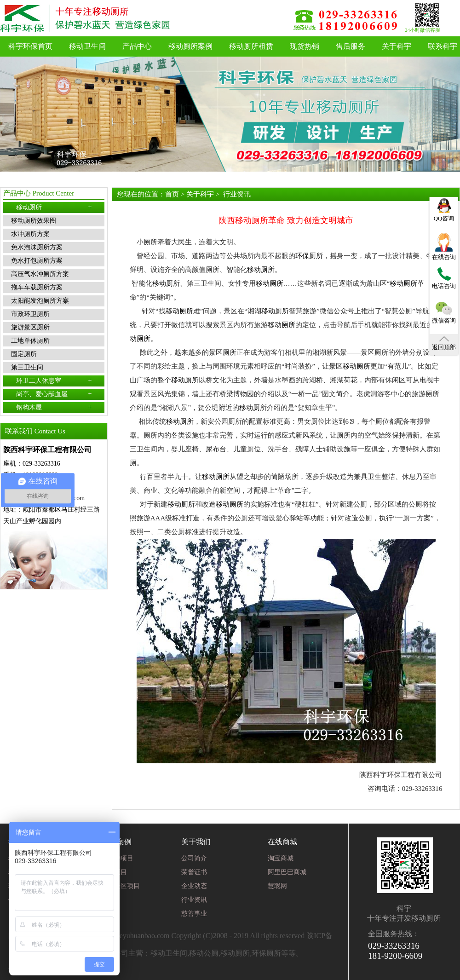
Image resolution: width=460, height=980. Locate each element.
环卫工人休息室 (54, 380)
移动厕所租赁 (251, 46)
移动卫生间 (87, 46)
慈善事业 (194, 914)
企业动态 (194, 886)
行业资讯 (237, 194)
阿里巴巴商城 (287, 872)
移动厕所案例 (190, 46)
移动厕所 (54, 207)
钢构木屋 (54, 407)
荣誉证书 (194, 872)
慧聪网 (277, 886)
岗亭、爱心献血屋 (54, 394)
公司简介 (194, 858)
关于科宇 (397, 46)
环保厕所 (309, 256)
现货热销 (305, 46)
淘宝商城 (281, 858)
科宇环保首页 (30, 46)
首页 (172, 194)
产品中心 (137, 46)
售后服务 (351, 46)
